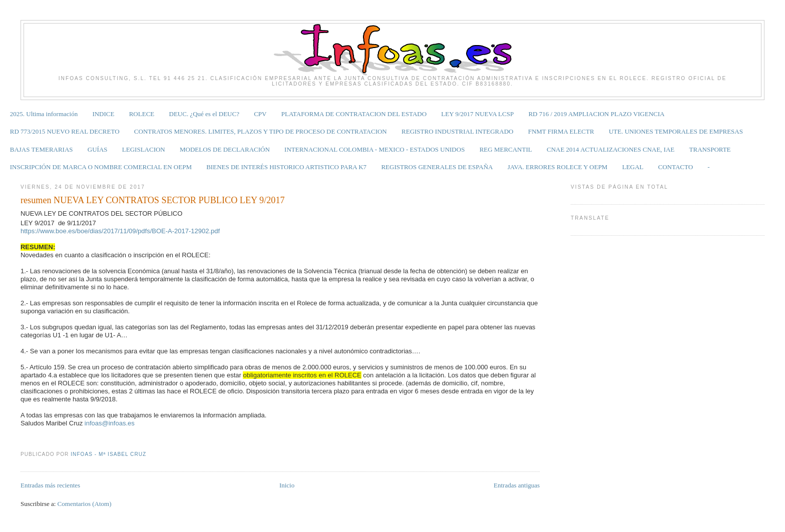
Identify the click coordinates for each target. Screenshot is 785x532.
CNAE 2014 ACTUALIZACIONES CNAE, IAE (611, 149)
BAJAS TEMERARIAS (42, 149)
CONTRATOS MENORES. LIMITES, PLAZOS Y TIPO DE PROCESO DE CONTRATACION (261, 131)
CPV (260, 114)
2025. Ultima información (44, 114)
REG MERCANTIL (506, 149)
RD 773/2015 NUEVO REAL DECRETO (65, 131)
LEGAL (633, 167)
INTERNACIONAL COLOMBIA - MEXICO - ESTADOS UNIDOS (374, 149)
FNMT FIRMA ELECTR (561, 131)
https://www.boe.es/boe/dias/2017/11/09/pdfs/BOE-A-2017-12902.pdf (120, 231)
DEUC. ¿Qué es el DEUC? (204, 114)
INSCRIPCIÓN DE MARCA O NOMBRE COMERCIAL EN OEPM (101, 167)
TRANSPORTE (710, 149)
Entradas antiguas (517, 485)
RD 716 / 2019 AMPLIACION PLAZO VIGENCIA (596, 114)
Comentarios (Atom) (85, 504)
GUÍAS (98, 149)
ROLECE (142, 114)
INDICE (103, 114)
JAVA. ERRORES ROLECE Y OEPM (558, 167)
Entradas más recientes (50, 485)
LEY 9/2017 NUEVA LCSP (477, 114)
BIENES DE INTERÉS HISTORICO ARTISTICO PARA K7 (286, 167)
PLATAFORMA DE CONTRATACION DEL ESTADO (354, 114)
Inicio (287, 485)
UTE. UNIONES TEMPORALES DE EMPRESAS (676, 131)
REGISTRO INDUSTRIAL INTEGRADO (457, 131)
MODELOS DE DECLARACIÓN (225, 149)
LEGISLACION (144, 149)
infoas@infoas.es (110, 423)
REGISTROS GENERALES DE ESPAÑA (437, 167)
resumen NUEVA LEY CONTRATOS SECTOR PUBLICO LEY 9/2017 (153, 200)
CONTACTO (676, 167)
